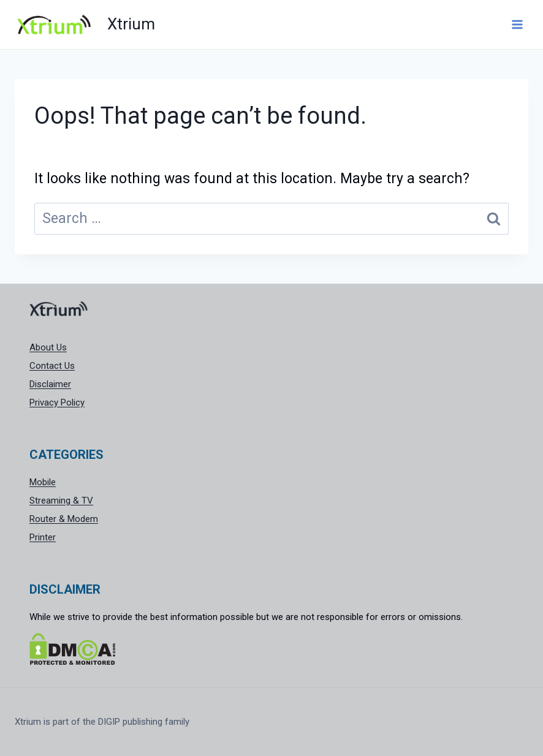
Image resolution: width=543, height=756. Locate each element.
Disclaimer (50, 384)
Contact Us (52, 366)
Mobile (43, 482)
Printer (43, 537)
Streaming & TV (61, 501)
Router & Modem (64, 519)
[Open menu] (517, 24)
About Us (48, 347)
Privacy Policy (57, 403)
